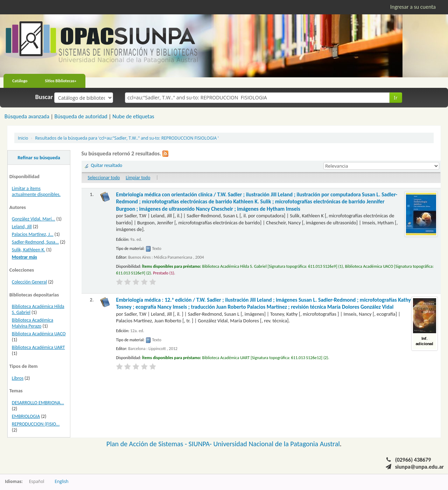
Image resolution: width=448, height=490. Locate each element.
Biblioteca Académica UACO (39, 334)
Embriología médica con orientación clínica (257, 202)
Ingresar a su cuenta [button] (413, 7)
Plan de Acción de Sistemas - (148, 444)
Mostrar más (24, 257)
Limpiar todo (138, 178)
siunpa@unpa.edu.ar (419, 467)
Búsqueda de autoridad (81, 116)
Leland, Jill (22, 227)
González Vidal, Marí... (34, 219)
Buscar (44, 97)
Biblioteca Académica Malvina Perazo (33, 323)
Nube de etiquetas (133, 116)
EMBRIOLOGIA (26, 416)
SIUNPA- (201, 444)
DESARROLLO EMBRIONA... (38, 403)
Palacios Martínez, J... (33, 234)
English (61, 481)
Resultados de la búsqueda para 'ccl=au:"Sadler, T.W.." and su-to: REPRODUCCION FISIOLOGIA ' (127, 138)
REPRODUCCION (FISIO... (36, 424)
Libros (18, 378)
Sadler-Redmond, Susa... (35, 242)
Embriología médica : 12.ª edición (264, 303)
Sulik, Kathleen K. (29, 250)
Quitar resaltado (107, 165)
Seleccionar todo (104, 178)
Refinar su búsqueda (39, 157)
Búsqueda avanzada (27, 116)
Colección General (29, 282)
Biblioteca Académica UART (38, 347)
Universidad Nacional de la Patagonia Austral (277, 444)
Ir (396, 97)
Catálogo (20, 81)
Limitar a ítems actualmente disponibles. (36, 191)
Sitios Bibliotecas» (61, 81)
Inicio (23, 138)
